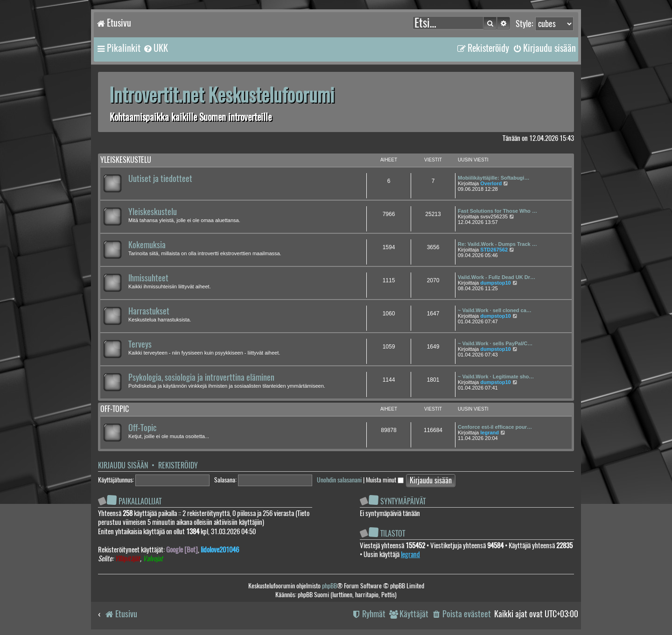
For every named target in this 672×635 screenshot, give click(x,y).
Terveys (140, 344)
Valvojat (153, 559)
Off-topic (115, 409)
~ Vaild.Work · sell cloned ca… (495, 310)
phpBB (329, 586)
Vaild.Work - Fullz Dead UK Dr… (497, 277)
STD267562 (494, 250)
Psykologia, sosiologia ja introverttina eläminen (201, 377)
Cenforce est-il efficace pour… (495, 427)
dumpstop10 (495, 283)
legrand (490, 433)
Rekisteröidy (178, 465)
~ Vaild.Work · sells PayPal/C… (495, 343)
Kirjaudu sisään (123, 465)
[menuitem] (155, 48)
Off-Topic (142, 428)
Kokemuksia (147, 245)
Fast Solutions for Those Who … (497, 211)
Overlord (491, 183)
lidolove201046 (220, 550)
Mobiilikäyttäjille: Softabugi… (493, 178)
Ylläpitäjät (127, 559)
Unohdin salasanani (339, 480)
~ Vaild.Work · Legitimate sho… (496, 377)
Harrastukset (149, 311)
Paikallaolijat (140, 501)
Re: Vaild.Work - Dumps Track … (497, 244)
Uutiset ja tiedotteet (160, 179)
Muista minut (385, 480)
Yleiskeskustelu (126, 160)
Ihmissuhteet (148, 278)
